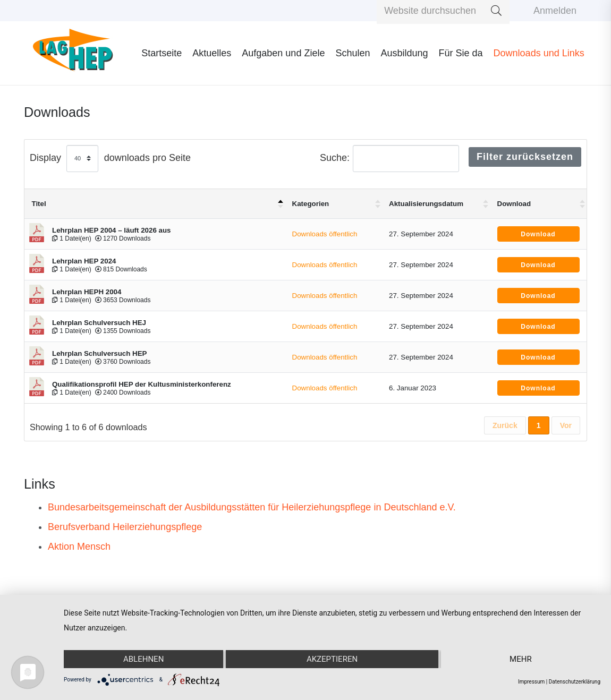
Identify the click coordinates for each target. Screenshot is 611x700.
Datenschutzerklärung (575, 682)
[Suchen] (496, 11)
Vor (566, 425)
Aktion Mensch (79, 547)
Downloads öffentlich (325, 234)
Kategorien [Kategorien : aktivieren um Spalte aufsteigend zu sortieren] (311, 204)
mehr (521, 659)
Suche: (389, 158)
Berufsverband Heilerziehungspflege (125, 527)
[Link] (73, 53)
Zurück (505, 425)
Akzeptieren (332, 659)
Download (538, 234)
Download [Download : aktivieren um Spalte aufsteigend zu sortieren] (514, 204)
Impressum (531, 682)
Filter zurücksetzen (525, 157)
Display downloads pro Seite (110, 158)
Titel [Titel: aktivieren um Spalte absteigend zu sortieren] (39, 204)
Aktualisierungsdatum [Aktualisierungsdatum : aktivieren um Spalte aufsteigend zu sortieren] (426, 204)
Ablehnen (143, 659)
